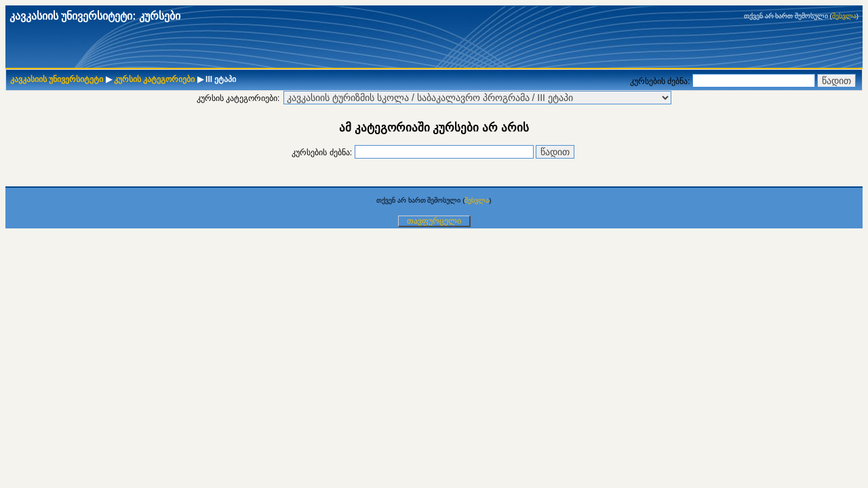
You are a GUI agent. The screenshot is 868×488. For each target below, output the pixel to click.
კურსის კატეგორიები (154, 79)
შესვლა (844, 16)
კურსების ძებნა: (661, 81)
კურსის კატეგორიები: (238, 98)
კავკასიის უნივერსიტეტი (57, 79)
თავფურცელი (434, 221)
